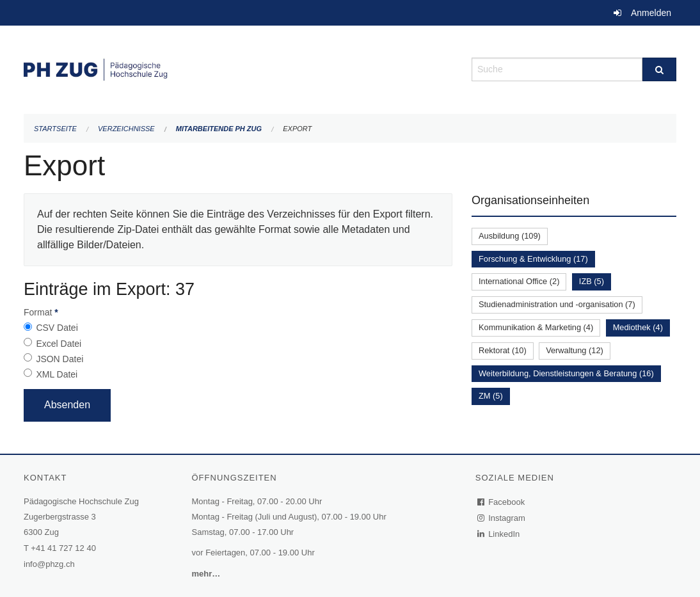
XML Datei (57, 374)
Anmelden (651, 13)
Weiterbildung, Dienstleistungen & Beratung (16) (566, 373)
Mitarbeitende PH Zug (219, 129)
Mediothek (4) (638, 327)
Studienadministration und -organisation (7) (557, 304)
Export (297, 129)
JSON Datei (60, 359)
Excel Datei (59, 344)
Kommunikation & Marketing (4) (536, 327)
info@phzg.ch (49, 564)
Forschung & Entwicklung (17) (533, 259)
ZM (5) (491, 396)
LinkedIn (499, 534)
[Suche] (659, 69)
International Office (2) (519, 281)
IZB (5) (592, 281)
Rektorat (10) (503, 350)
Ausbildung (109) (510, 236)
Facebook (502, 502)
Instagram (502, 518)
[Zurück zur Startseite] (238, 68)
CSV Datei (57, 328)
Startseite (55, 129)
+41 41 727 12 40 (63, 548)
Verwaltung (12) (575, 350)
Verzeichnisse (126, 129)
